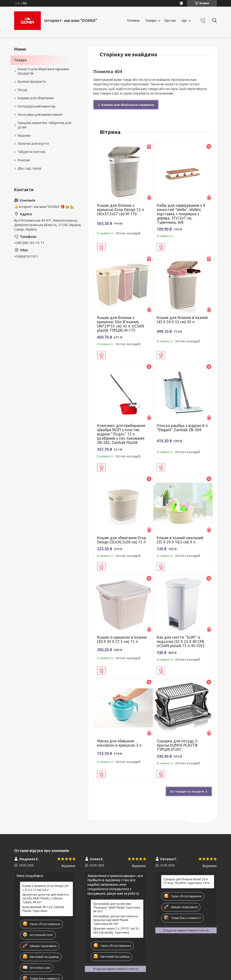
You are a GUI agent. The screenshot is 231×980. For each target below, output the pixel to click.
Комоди (24, 160)
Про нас (170, 21)
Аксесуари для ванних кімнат (40, 115)
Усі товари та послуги (187, 791)
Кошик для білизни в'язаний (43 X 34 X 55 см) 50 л (182, 320)
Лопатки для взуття (33, 144)
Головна (133, 21)
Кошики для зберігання (36, 98)
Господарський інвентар (37, 106)
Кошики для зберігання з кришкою (128, 105)
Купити (101, 247)
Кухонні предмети (32, 82)
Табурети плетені (31, 152)
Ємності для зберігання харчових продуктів (43, 71)
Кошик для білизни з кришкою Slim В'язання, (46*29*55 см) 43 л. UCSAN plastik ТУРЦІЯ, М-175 (121, 324)
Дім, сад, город (29, 168)
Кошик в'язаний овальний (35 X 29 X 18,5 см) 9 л (180, 540)
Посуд (23, 90)
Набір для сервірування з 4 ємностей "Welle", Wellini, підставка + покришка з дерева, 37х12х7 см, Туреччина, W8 (181, 214)
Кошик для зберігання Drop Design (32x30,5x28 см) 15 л (122, 540)
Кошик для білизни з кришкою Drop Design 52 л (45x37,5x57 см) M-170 (121, 210)
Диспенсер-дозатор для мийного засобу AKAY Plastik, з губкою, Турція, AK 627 (46, 898)
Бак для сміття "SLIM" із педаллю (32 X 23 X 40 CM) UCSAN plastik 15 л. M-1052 (181, 641)
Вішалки (24, 136)
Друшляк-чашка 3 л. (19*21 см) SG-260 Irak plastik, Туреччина (116, 930)
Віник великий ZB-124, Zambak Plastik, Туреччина (43, 909)
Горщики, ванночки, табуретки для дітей (44, 125)
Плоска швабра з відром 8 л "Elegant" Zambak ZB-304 (182, 428)
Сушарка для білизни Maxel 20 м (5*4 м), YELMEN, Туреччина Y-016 (187, 881)
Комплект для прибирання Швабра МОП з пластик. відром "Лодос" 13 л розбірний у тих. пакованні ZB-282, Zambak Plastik (121, 434)
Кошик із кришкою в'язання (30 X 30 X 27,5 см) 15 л (122, 639)
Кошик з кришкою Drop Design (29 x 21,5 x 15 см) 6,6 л (45, 888)
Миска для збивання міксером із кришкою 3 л (119, 743)
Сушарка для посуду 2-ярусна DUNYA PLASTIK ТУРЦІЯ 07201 (178, 745)
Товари (151, 21)
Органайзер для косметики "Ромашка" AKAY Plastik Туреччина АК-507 (117, 908)
